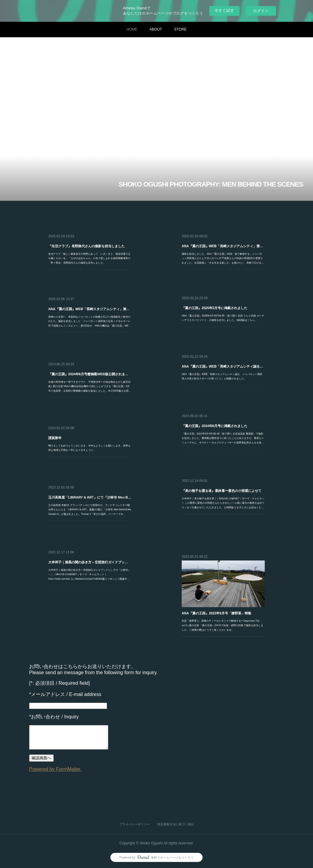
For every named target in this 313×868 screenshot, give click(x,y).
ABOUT (156, 29)
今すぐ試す (224, 10)
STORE (180, 29)
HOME (132, 29)
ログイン (261, 11)
